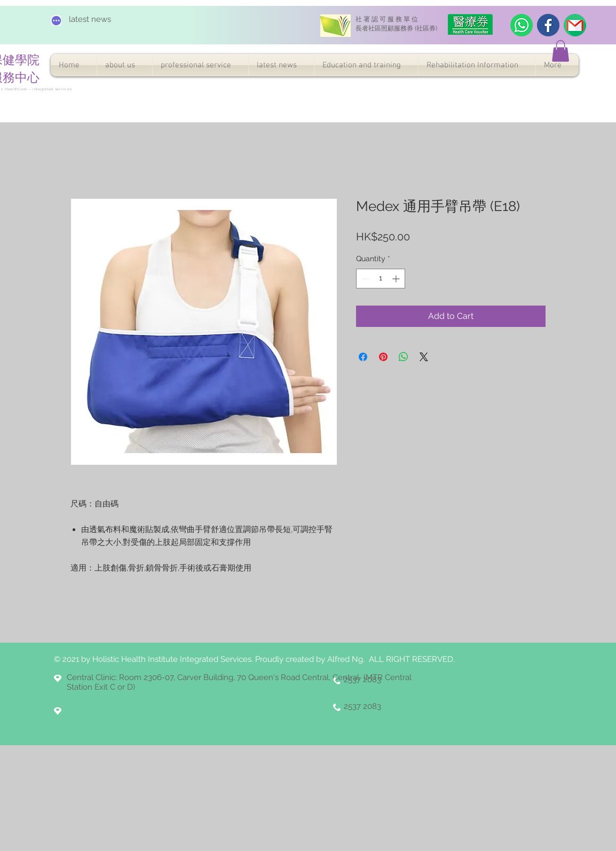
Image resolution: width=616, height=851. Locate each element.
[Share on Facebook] (363, 357)
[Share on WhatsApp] (404, 357)
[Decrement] (364, 279)
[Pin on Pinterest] (383, 357)
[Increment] (397, 279)
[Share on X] (424, 357)
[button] (560, 51)
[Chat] (56, 20)
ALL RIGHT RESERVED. (412, 659)
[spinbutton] (381, 279)
